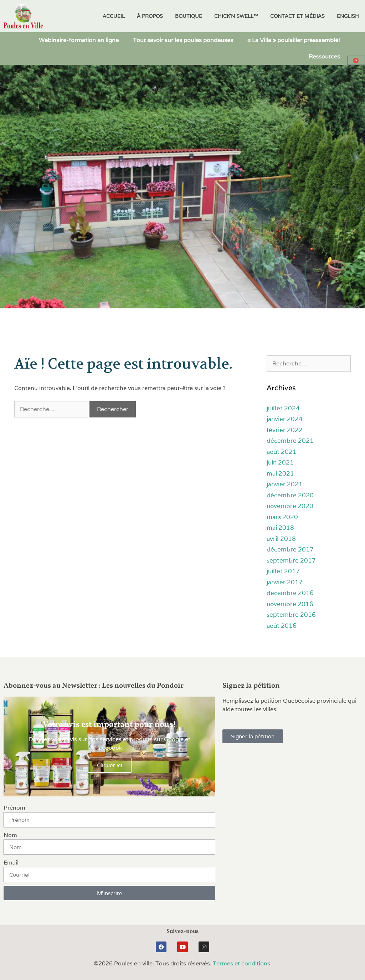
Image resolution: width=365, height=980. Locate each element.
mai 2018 (280, 528)
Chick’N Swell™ (236, 16)
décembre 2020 (290, 495)
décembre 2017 (290, 549)
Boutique (189, 16)
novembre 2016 (290, 604)
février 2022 (285, 430)
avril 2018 (281, 539)
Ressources (324, 57)
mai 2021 (280, 473)
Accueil (114, 16)
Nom (10, 835)
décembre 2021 (290, 441)
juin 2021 (280, 462)
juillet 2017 (283, 571)
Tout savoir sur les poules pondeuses (183, 40)
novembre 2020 (290, 506)
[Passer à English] (348, 16)
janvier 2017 (285, 582)
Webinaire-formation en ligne (79, 40)
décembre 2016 (290, 593)
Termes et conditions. (242, 963)
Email (11, 863)
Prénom (14, 808)
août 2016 (282, 626)
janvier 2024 (285, 419)
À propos (150, 16)
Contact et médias (297, 16)
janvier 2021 (285, 484)
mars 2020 (282, 517)
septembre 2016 (291, 615)
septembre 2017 (291, 560)
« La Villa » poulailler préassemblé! (294, 40)
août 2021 (282, 452)
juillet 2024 (283, 408)
